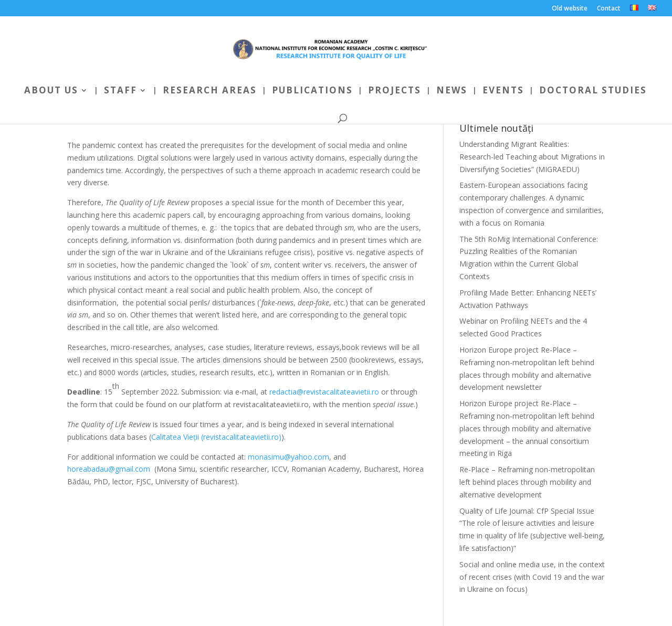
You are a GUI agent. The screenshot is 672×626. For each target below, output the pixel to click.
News (452, 91)
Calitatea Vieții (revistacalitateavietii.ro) (216, 437)
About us (51, 91)
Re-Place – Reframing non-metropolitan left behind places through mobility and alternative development (527, 482)
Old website (570, 9)
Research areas (210, 91)
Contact (609, 9)
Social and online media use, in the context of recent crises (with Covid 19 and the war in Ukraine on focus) (532, 577)
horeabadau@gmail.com (109, 469)
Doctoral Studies (593, 91)
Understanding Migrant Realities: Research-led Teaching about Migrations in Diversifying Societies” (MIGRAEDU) (532, 157)
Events (503, 91)
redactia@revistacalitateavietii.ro (324, 392)
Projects (395, 91)
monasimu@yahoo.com (288, 457)
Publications (312, 91)
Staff (120, 91)
